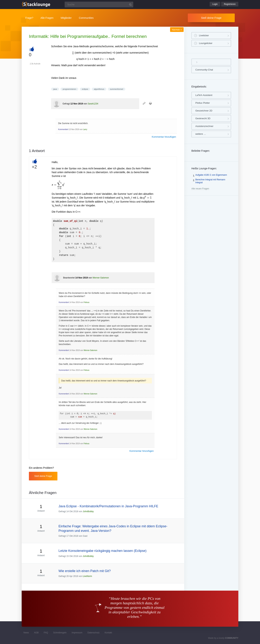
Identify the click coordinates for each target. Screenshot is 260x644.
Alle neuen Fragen (200, 189)
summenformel (117, 89)
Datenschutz (93, 633)
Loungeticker (206, 43)
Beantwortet (69, 278)
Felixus (86, 302)
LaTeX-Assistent (204, 95)
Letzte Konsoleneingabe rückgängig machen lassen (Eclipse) (102, 551)
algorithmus (99, 89)
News (26, 633)
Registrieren (230, 4)
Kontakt (108, 633)
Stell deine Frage (211, 18)
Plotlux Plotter (203, 103)
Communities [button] (86, 18)
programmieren (69, 89)
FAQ (46, 633)
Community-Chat (204, 70)
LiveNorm (87, 576)
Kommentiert (63, 129)
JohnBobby (88, 511)
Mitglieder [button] (66, 18)
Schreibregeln (60, 633)
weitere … (201, 134)
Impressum (77, 633)
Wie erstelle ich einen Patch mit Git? (85, 571)
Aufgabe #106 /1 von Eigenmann (211, 175)
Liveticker (204, 35)
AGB (36, 633)
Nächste (177, 30)
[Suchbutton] (130, 5)
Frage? (29, 18)
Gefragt (66, 104)
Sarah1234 (93, 104)
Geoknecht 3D (203, 118)
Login (215, 4)
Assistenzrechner (204, 126)
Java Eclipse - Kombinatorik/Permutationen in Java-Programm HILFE (108, 506)
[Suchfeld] (99, 5)
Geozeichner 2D (204, 111)
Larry (85, 129)
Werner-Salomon (101, 278)
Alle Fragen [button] (47, 18)
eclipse (85, 89)
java (55, 89)
